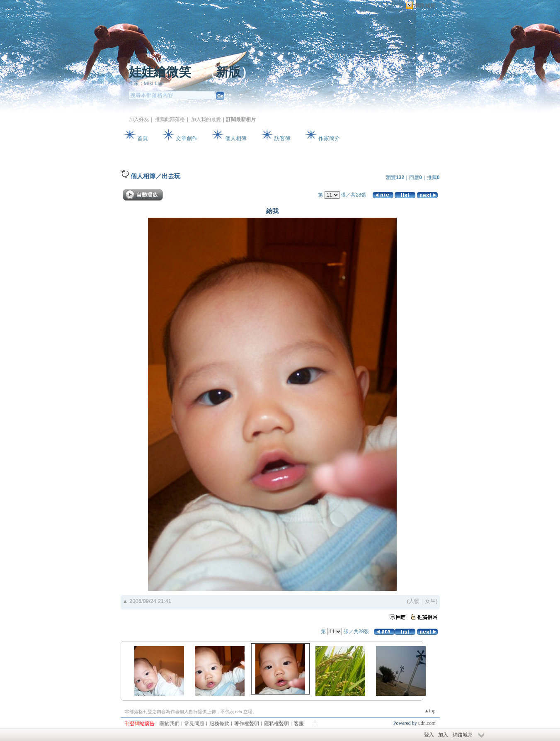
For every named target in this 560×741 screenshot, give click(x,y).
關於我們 (170, 724)
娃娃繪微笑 (160, 72)
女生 (430, 601)
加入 (443, 735)
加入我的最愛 (206, 119)
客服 (299, 724)
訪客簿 (282, 138)
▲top (430, 711)
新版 (228, 72)
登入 (429, 735)
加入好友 (139, 119)
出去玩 (171, 176)
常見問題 (194, 724)
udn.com (427, 723)
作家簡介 (329, 138)
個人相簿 (236, 138)
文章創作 (187, 138)
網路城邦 (425, 6)
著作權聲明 (247, 724)
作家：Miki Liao (146, 83)
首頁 (143, 138)
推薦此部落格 (170, 119)
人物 (414, 601)
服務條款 (219, 724)
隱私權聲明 (276, 724)
